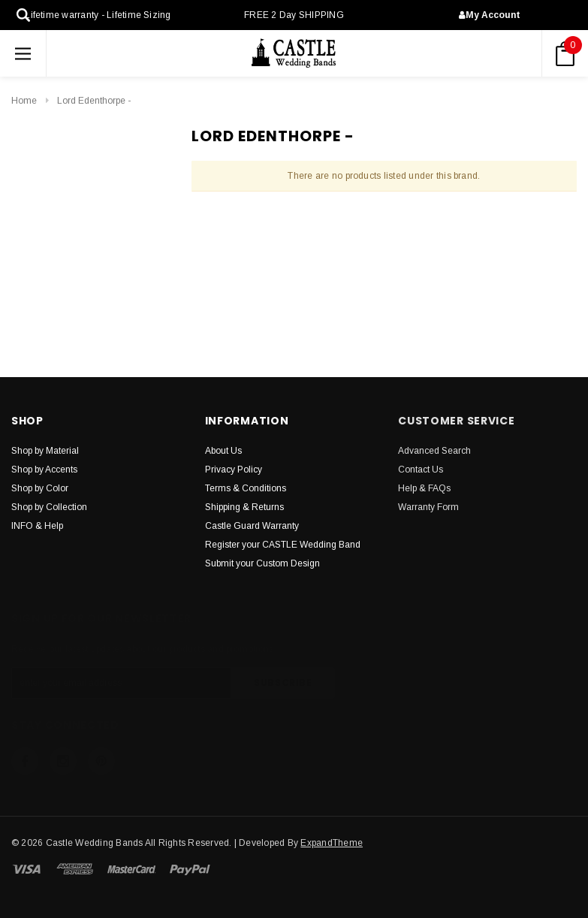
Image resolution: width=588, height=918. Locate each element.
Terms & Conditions (246, 488)
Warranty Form (428, 507)
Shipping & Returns (244, 507)
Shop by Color (40, 488)
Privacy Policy (234, 470)
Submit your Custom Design (262, 563)
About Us (223, 451)
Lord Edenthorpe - (94, 101)
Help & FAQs (424, 488)
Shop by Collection (49, 507)
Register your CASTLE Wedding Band (283, 545)
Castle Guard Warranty (252, 526)
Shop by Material (45, 451)
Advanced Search (434, 451)
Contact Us (421, 470)
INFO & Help (37, 526)
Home (24, 101)
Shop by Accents (44, 470)
